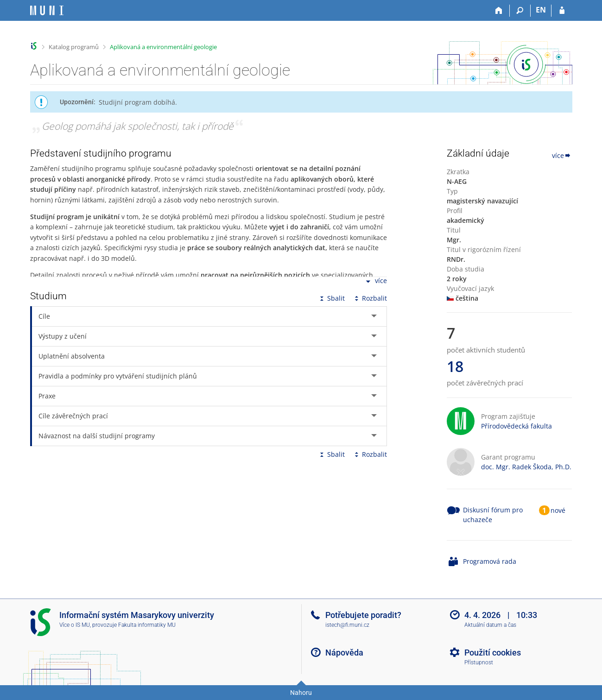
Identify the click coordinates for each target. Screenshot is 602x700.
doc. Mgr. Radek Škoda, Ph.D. (526, 467)
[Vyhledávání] (520, 11)
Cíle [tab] (44, 316)
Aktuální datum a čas (490, 625)
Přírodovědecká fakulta (516, 426)
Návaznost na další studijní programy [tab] (97, 436)
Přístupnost (479, 662)
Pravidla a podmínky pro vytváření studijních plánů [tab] (118, 376)
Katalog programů (74, 47)
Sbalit (331, 298)
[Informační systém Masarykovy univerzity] (47, 10)
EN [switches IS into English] (541, 10)
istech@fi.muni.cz (347, 625)
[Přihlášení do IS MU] (562, 11)
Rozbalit (370, 298)
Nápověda (344, 653)
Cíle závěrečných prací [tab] (73, 416)
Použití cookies (493, 653)
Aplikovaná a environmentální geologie (163, 47)
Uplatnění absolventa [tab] (72, 356)
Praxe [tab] (47, 396)
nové (558, 510)
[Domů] (499, 11)
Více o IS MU (75, 625)
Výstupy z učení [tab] (63, 336)
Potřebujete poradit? (363, 615)
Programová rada (490, 561)
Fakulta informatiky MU (147, 625)
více (375, 281)
